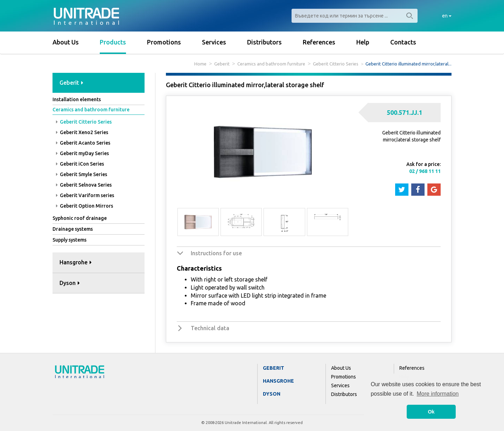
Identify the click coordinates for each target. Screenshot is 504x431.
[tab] (99, 83)
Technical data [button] (210, 328)
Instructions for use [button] (216, 253)
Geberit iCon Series (80, 164)
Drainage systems (73, 229)
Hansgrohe (278, 381)
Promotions (164, 42)
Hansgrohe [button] (76, 262)
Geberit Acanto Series (83, 143)
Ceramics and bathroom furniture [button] (91, 110)
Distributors (264, 42)
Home (200, 64)
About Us (66, 42)
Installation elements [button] (77, 99)
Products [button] (113, 42)
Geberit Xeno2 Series (82, 132)
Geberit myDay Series (82, 153)
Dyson (272, 394)
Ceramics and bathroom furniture (271, 64)
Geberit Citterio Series (336, 64)
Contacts (403, 42)
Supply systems (69, 240)
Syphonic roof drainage (80, 218)
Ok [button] (431, 412)
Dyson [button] (70, 283)
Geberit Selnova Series (84, 185)
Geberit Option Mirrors (85, 206)
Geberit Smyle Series (82, 174)
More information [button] (437, 394)
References (319, 42)
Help (363, 42)
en (447, 16)
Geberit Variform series (85, 195)
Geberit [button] (71, 83)
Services (214, 42)
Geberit (222, 64)
